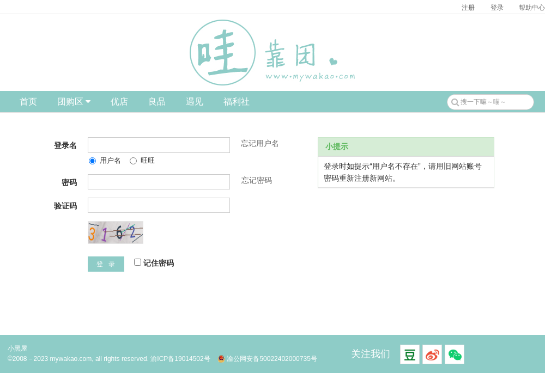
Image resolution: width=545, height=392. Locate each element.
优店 (119, 102)
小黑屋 (17, 348)
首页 (28, 102)
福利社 (237, 102)
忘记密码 (257, 180)
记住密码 (154, 263)
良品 (157, 102)
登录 (497, 8)
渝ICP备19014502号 (180, 359)
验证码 (65, 206)
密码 (69, 182)
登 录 (106, 264)
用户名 (105, 160)
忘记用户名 (260, 143)
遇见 (195, 102)
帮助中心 (532, 8)
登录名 (65, 145)
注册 (468, 8)
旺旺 (142, 160)
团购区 (74, 102)
